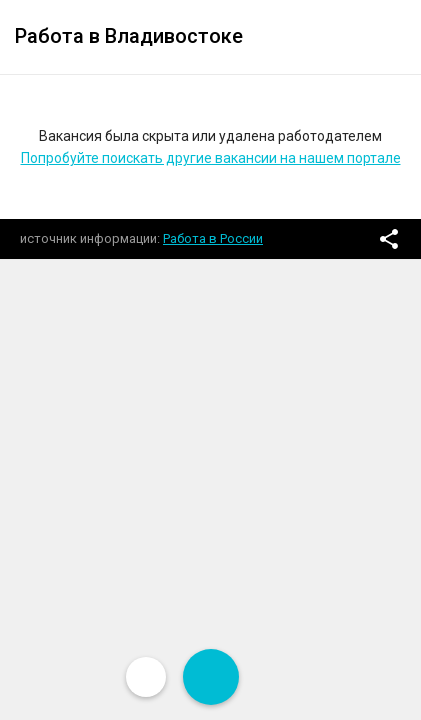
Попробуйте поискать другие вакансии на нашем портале (211, 158)
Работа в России (213, 238)
